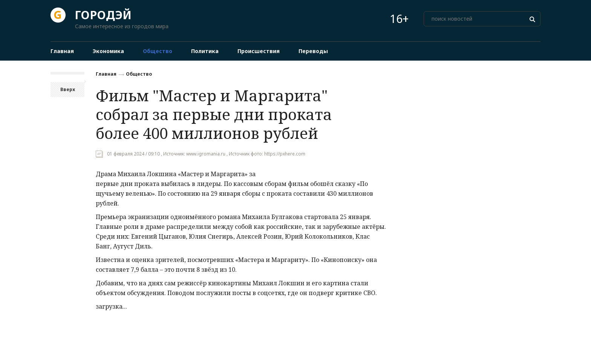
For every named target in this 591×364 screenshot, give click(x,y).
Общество (139, 74)
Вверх (68, 89)
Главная (106, 74)
